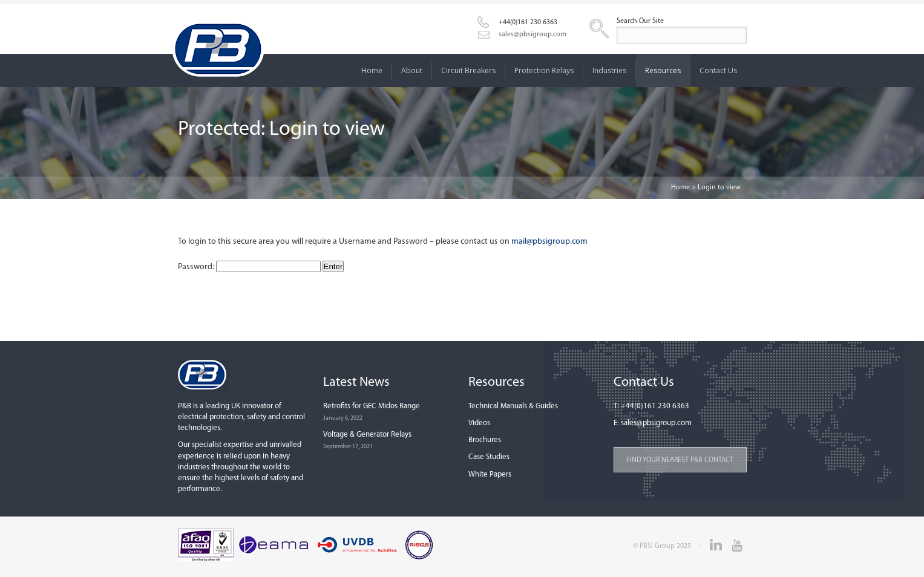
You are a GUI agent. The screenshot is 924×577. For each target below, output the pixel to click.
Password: (249, 267)
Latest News (356, 383)
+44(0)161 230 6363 (528, 22)
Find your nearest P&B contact (680, 460)
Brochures (485, 440)
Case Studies (489, 457)
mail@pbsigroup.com (549, 242)
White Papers (490, 474)
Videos (479, 423)
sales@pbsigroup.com (532, 34)
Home (680, 187)
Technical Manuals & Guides (513, 406)
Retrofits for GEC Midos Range (372, 406)
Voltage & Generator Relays (367, 435)
